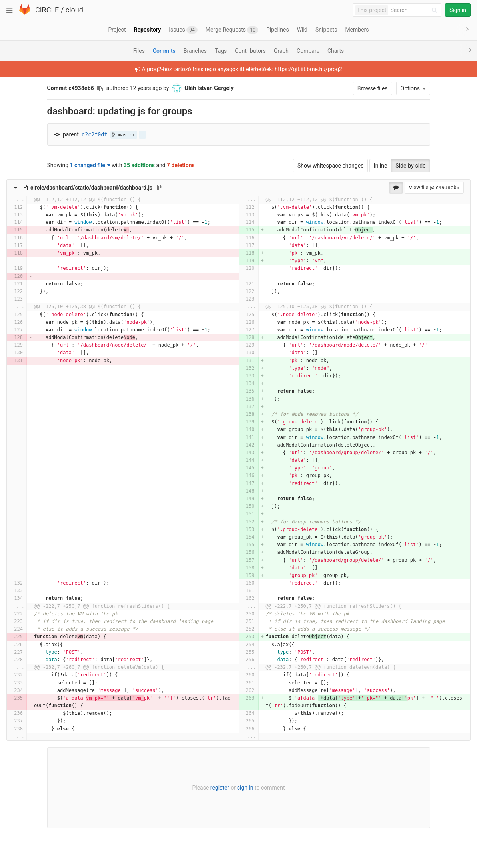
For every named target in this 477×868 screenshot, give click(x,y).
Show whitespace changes (330, 166)
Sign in (458, 10)
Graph (281, 51)
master (124, 135)
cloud (74, 10)
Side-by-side (410, 166)
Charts (336, 51)
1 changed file (90, 165)
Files (139, 51)
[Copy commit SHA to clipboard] (100, 88)
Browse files (373, 88)
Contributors (250, 51)
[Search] (415, 10)
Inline (381, 166)
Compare (308, 51)
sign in (245, 788)
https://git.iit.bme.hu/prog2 (308, 69)
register (220, 788)
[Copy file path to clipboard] (160, 188)
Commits (164, 51)
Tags (221, 51)
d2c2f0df (94, 135)
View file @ (434, 187)
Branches (195, 51)
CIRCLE (47, 10)
